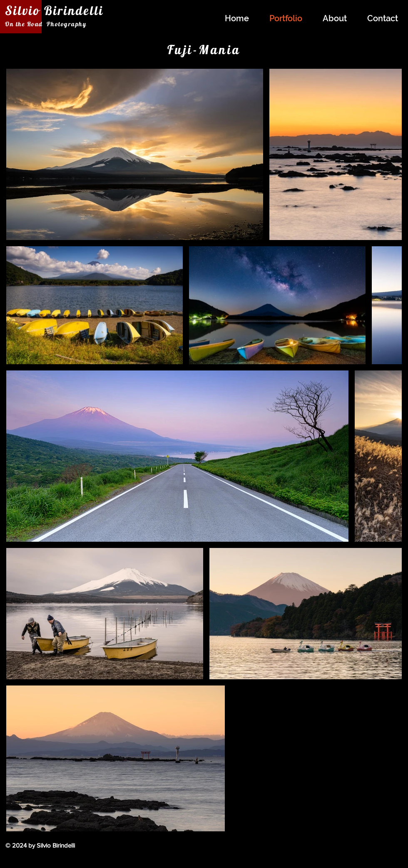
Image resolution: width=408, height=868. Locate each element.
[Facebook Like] (346, 850)
